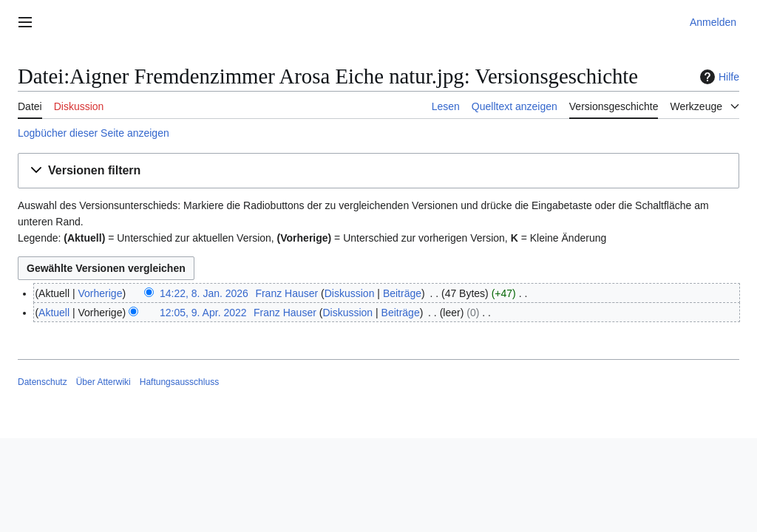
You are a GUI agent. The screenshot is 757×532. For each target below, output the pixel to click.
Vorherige (101, 293)
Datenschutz (43, 382)
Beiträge (402, 293)
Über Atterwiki (103, 382)
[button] (378, 171)
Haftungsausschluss (179, 382)
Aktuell (54, 313)
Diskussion (350, 293)
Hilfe (718, 77)
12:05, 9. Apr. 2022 (203, 313)
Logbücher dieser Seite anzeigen (94, 133)
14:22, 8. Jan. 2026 (204, 293)
